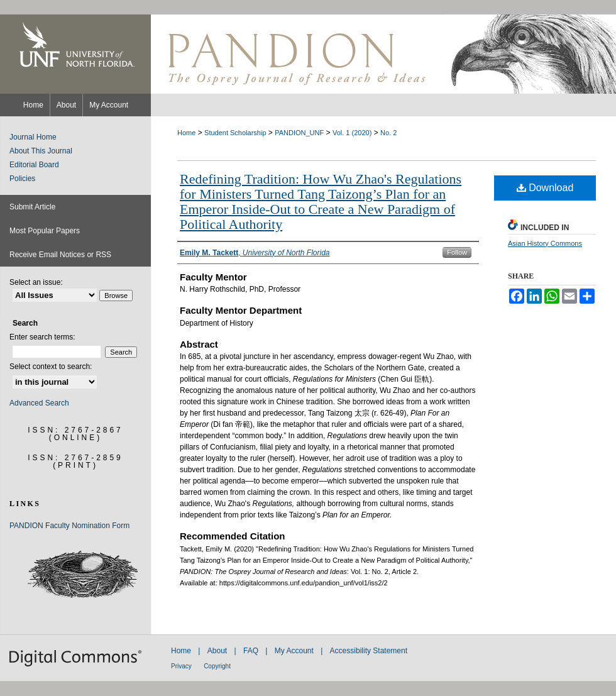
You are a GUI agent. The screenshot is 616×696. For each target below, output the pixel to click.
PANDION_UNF (299, 133)
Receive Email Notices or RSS (60, 255)
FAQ (251, 651)
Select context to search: (51, 367)
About (217, 651)
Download (545, 188)
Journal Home (33, 137)
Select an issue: (36, 282)
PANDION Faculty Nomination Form (69, 526)
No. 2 (388, 133)
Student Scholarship (235, 133)
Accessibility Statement (369, 651)
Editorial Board (34, 165)
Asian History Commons (545, 243)
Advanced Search (39, 403)
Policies (22, 179)
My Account (294, 651)
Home (186, 133)
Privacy (181, 666)
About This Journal (41, 151)
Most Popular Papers (45, 231)
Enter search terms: (42, 337)
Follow (457, 252)
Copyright (217, 666)
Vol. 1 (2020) (352, 133)
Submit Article (32, 207)
